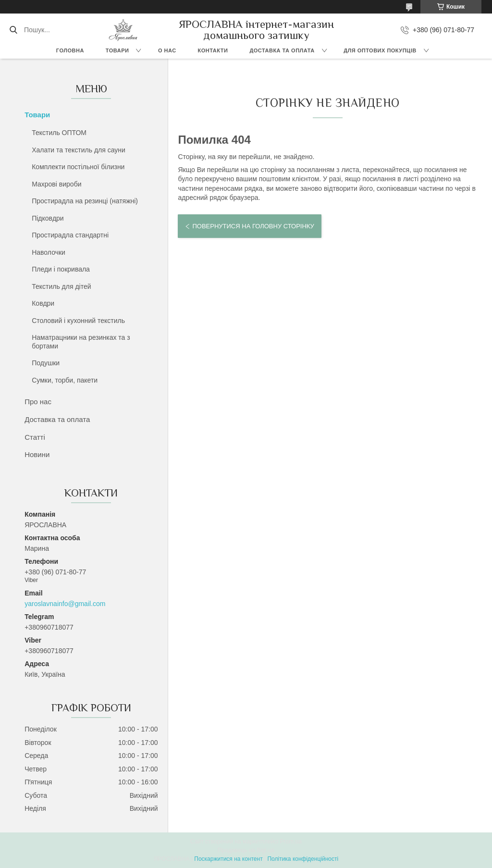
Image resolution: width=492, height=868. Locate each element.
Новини (37, 454)
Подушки (46, 363)
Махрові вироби (56, 184)
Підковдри (48, 218)
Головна (70, 50)
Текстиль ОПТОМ (59, 133)
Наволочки (49, 252)
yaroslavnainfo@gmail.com (65, 604)
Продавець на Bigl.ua (246, 850)
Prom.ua (291, 842)
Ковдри (43, 303)
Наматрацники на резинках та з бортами (81, 342)
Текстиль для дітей (61, 286)
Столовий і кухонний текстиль (78, 321)
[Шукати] (13, 30)
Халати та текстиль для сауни (79, 150)
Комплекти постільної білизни (78, 167)
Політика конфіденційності (303, 859)
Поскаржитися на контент (228, 859)
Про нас (38, 402)
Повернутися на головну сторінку (253, 226)
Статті (35, 437)
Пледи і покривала (61, 269)
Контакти (213, 50)
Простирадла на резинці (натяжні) (85, 201)
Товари (117, 50)
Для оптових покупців (380, 50)
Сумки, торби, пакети (65, 380)
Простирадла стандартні (70, 235)
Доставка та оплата (282, 50)
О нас (167, 50)
